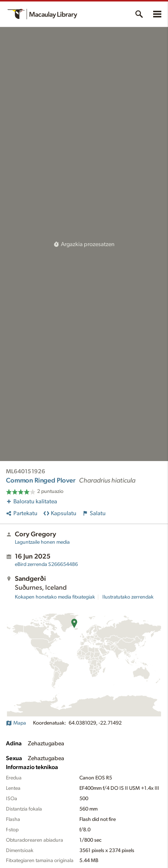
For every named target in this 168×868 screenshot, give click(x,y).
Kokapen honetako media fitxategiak (55, 597)
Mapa (16, 723)
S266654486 (46, 564)
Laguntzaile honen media (42, 542)
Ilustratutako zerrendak (128, 597)
